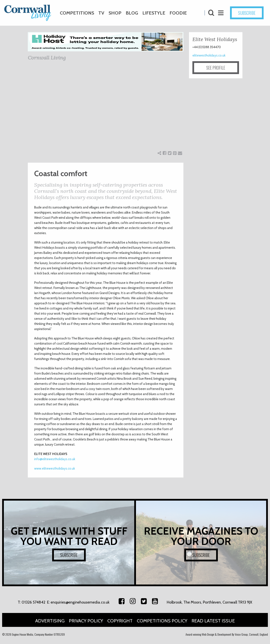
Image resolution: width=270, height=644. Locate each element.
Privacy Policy (86, 621)
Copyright (120, 621)
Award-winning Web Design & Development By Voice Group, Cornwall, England (227, 634)
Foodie (178, 13)
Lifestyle (154, 13)
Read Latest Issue (213, 621)
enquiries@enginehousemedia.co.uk (80, 602)
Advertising (50, 621)
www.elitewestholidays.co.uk (55, 468)
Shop (115, 13)
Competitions (77, 13)
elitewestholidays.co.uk (209, 55)
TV (101, 13)
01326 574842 (33, 602)
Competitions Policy (162, 621)
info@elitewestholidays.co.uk (55, 459)
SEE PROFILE (216, 68)
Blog (132, 13)
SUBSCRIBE (247, 13)
